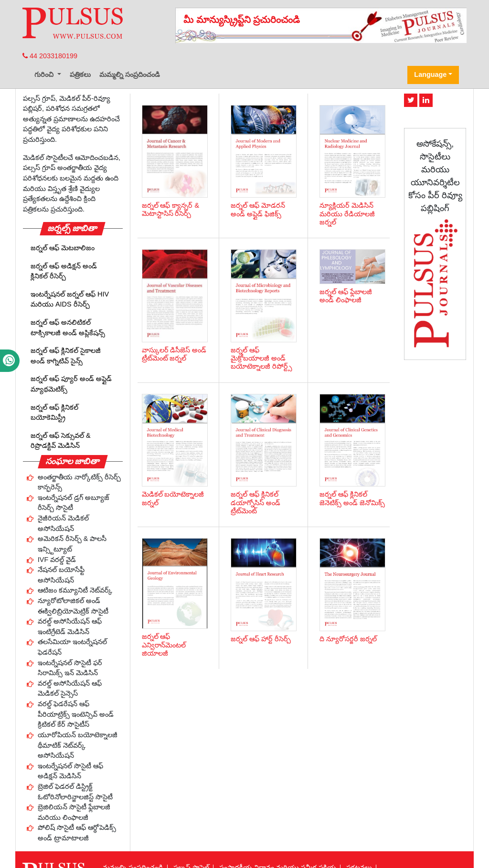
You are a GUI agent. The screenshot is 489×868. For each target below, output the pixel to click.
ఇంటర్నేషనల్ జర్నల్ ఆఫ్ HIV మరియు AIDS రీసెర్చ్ (70, 299)
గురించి (45, 74)
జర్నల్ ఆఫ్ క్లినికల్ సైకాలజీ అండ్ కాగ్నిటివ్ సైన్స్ (66, 356)
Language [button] (430, 74)
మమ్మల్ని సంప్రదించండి (130, 74)
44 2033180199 (50, 56)
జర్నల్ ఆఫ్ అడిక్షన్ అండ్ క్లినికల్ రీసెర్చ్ (64, 271)
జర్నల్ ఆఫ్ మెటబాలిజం (63, 248)
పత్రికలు (80, 74)
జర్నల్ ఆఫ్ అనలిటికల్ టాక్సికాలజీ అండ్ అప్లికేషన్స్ (68, 328)
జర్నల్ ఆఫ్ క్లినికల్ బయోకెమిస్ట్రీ (54, 413)
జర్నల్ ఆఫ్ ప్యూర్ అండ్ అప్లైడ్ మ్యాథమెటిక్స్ (71, 384)
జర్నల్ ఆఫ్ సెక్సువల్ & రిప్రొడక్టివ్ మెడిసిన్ (61, 441)
